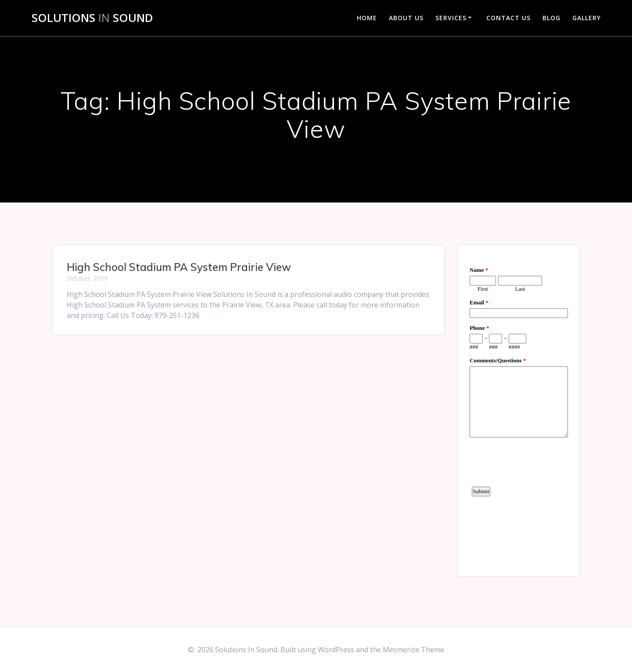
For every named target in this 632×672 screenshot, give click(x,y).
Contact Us (508, 18)
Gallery (587, 18)
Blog (551, 18)
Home (367, 18)
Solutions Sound (92, 18)
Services (451, 18)
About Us (406, 18)
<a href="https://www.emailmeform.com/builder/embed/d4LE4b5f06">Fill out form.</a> (519, 409)
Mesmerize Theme (413, 650)
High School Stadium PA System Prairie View (179, 267)
